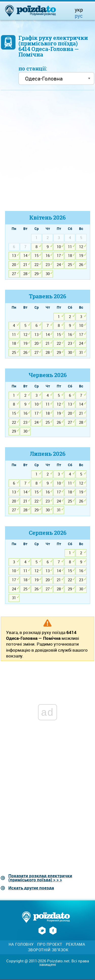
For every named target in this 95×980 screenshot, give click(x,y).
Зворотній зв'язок (48, 950)
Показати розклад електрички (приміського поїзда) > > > (40, 878)
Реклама (76, 944)
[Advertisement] (48, 153)
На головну (21, 944)
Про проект (50, 944)
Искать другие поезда (31, 888)
